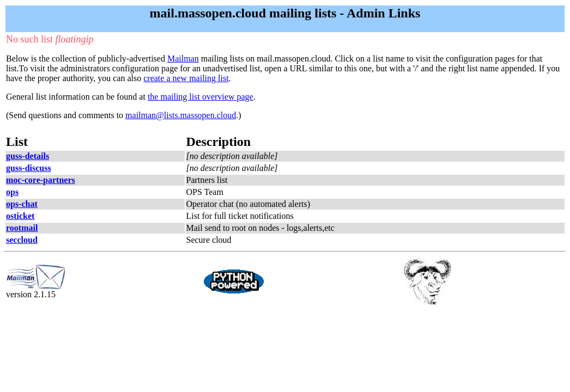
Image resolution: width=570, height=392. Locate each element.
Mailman (183, 59)
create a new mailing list (186, 78)
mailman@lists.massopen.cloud (181, 115)
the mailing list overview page (201, 97)
